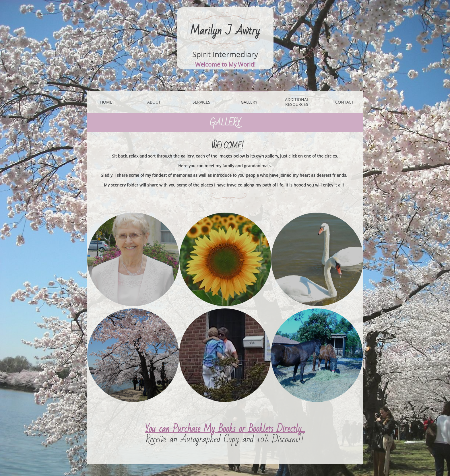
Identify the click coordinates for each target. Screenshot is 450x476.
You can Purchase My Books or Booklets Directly (223, 429)
